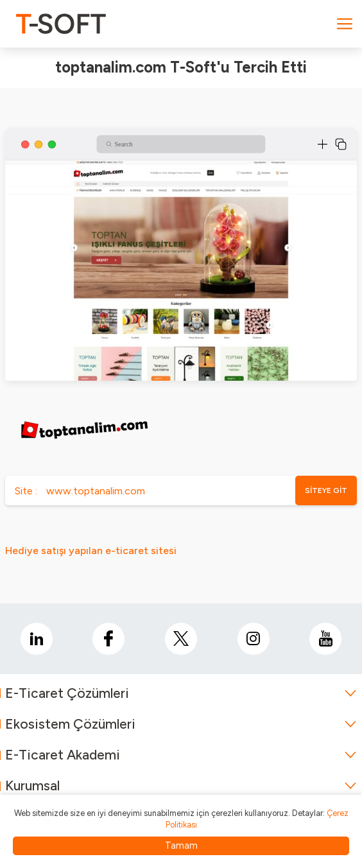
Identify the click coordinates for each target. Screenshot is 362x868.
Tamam (181, 846)
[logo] (61, 24)
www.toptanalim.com (96, 491)
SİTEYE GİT (326, 490)
